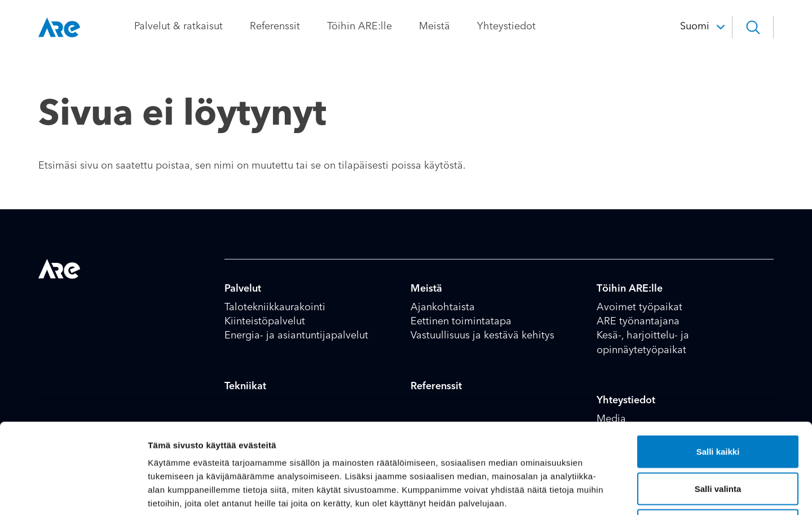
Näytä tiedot (603, 493)
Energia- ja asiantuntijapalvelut (296, 336)
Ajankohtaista (443, 307)
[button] (753, 27)
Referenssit (275, 27)
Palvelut (243, 289)
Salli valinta (718, 404)
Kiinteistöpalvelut (265, 322)
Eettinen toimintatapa (461, 322)
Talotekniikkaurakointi (275, 307)
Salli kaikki (718, 367)
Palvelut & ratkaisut (178, 27)
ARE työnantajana (638, 322)
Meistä (434, 27)
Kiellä (718, 441)
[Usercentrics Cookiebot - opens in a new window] (73, 493)
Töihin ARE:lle (359, 27)
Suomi (695, 27)
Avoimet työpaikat (639, 307)
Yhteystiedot (506, 27)
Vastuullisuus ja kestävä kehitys (482, 336)
